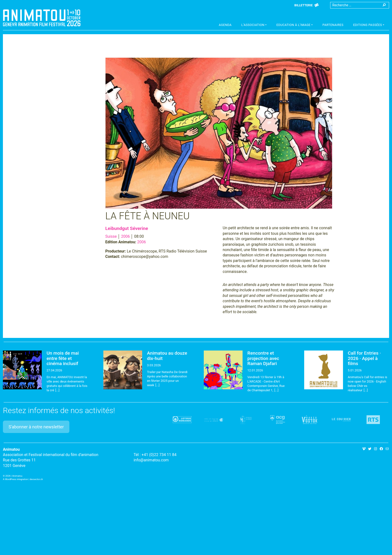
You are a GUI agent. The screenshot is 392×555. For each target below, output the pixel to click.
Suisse (111, 236)
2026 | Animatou (14, 476)
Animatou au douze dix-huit (167, 356)
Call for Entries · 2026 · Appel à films (364, 358)
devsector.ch (36, 479)
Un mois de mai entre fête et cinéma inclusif (63, 358)
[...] (57, 390)
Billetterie (304, 5)
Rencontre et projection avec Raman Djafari (263, 358)
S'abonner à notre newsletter (36, 427)
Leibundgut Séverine (127, 228)
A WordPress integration (15, 479)
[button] (254, 25)
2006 (125, 236)
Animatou (42, 18)
